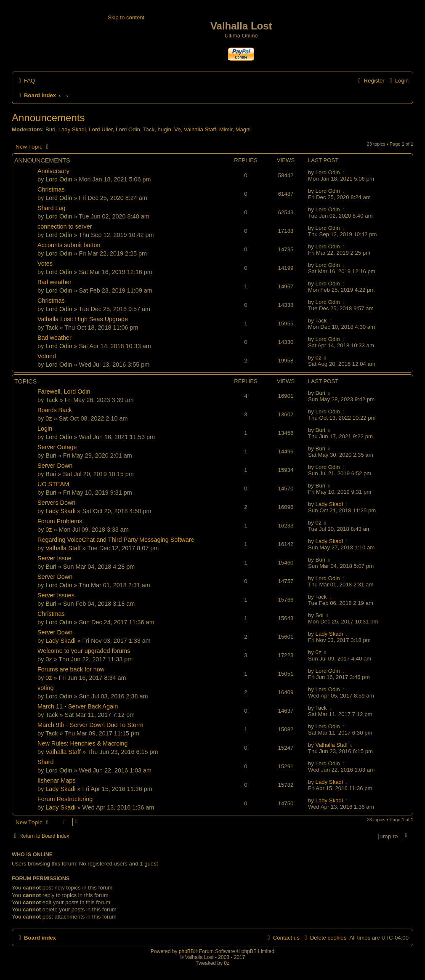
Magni (243, 129)
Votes (45, 264)
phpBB (186, 951)
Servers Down (56, 503)
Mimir (226, 129)
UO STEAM (53, 484)
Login (45, 429)
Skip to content (126, 17)
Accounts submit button (69, 245)
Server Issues (56, 595)
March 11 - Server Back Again (78, 706)
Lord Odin (128, 129)
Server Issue (54, 558)
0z (319, 358)
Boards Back (55, 410)
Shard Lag (51, 208)
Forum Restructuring (65, 799)
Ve (177, 129)
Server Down (55, 466)
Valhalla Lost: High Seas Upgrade (83, 319)
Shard (45, 762)
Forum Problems (60, 521)
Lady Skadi (72, 129)
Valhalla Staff (200, 129)
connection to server (65, 226)
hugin (164, 129)
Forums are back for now (71, 669)
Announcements (48, 118)
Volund (47, 356)
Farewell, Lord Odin (64, 391)
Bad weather (54, 282)
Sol (320, 615)
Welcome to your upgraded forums (84, 651)
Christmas (51, 189)
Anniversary (53, 171)
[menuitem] (26, 81)
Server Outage (57, 447)
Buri (50, 129)
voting (45, 688)
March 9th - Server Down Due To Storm (90, 725)
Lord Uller (101, 129)
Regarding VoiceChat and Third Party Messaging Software (116, 540)
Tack (149, 129)
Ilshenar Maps (56, 780)
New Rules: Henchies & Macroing (82, 743)
